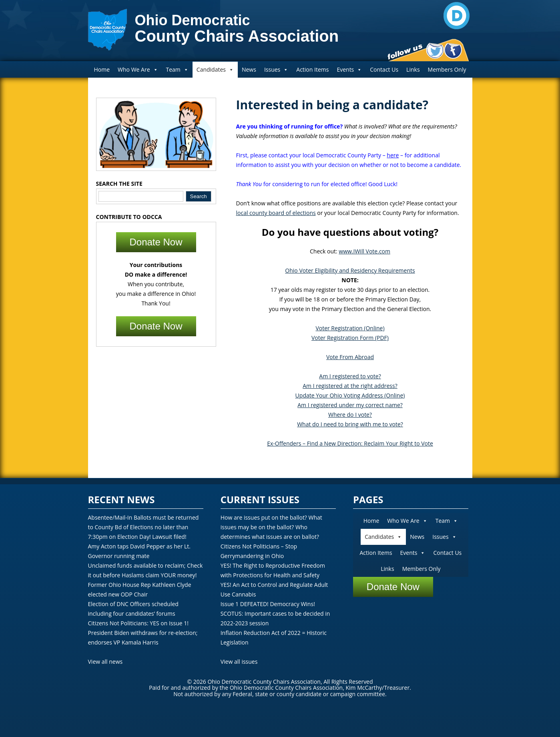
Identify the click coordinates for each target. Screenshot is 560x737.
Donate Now (156, 242)
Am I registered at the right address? (350, 386)
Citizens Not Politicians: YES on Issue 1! (138, 623)
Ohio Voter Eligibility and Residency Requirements (350, 270)
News (249, 69)
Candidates (215, 69)
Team (177, 69)
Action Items (312, 69)
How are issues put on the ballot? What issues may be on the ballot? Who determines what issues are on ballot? (271, 527)
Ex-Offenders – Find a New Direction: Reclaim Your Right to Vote (350, 443)
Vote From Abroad (350, 357)
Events (349, 69)
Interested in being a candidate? (332, 105)
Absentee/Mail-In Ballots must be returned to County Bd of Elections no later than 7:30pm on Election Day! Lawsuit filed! (144, 527)
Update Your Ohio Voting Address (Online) (350, 395)
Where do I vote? (350, 415)
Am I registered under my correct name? (350, 405)
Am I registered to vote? (350, 376)
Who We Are (138, 69)
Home (102, 69)
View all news (105, 662)
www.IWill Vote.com (364, 251)
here (393, 155)
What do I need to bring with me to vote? (350, 424)
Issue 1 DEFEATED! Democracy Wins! (268, 604)
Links (413, 69)
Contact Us (384, 69)
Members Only (447, 69)
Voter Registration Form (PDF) (350, 338)
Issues (276, 69)
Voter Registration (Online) (350, 328)
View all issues (239, 662)
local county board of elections (276, 213)
